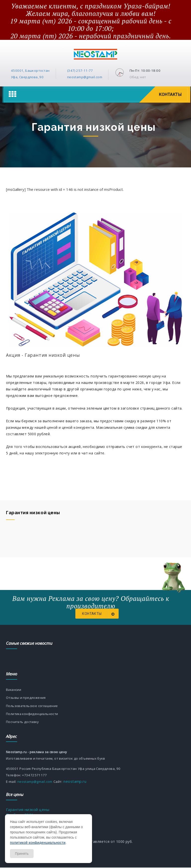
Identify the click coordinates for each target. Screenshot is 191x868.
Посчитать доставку (23, 722)
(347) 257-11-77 (80, 71)
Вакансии (14, 690)
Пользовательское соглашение (32, 706)
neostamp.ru (74, 782)
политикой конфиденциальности (38, 843)
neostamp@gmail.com (85, 77)
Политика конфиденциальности (33, 714)
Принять (22, 854)
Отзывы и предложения (26, 698)
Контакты (170, 94)
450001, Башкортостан (30, 71)
